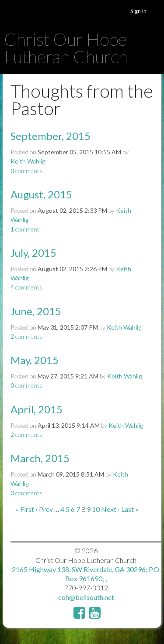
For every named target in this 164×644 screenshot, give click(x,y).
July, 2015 (33, 253)
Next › (110, 509)
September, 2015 (51, 136)
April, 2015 (37, 409)
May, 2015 (35, 360)
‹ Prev (44, 509)
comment (25, 229)
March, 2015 (40, 458)
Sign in (138, 11)
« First (25, 509)
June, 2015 (36, 311)
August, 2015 (41, 194)
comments (26, 171)
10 (96, 509)
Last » (130, 509)
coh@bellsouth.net (86, 597)
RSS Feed (138, 94)
